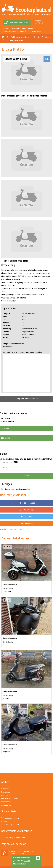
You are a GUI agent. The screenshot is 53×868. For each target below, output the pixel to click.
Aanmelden (39, 23)
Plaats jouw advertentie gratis (19, 22)
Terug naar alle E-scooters (27, 399)
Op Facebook (27, 503)
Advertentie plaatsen (10, 824)
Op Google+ (27, 510)
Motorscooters (28, 28)
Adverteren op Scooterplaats (13, 837)
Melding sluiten (20, 864)
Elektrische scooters (10, 31)
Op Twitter (27, 517)
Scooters (6, 28)
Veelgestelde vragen (10, 818)
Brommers (16, 28)
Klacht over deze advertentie (14, 529)
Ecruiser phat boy (15, 40)
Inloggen (38, 21)
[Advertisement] (26, 373)
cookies (27, 861)
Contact (4, 821)
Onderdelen (25, 31)
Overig (37, 37)
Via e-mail (27, 523)
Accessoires (36, 31)
